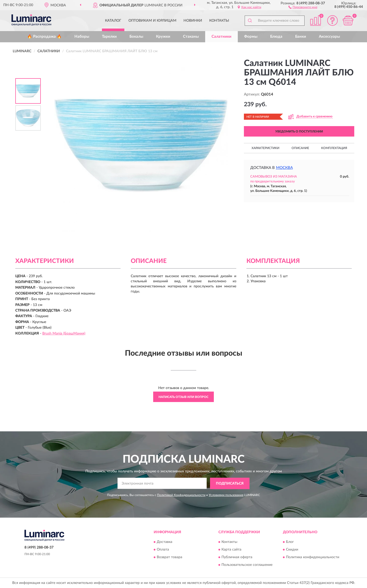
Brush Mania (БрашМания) (64, 333)
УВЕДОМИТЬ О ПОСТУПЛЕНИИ (299, 131)
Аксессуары (329, 37)
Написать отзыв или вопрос (183, 397)
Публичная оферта (237, 557)
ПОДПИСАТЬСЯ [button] (230, 484)
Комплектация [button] (334, 148)
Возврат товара (169, 557)
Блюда (276, 37)
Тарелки (109, 37)
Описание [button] (300, 148)
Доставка (165, 542)
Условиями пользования (226, 495)
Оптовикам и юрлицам (152, 21)
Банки (301, 37)
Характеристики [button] (265, 148)
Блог (290, 542)
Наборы (82, 37)
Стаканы (191, 37)
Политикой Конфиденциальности (181, 495)
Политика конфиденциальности (313, 557)
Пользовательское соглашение (247, 565)
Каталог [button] (113, 21)
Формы (251, 37)
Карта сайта (231, 550)
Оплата (163, 550)
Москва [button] (284, 168)
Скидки (292, 550)
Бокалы (136, 37)
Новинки (193, 21)
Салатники (221, 37)
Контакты (219, 21)
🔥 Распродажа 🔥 (44, 37)
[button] (303, 7)
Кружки (163, 37)
